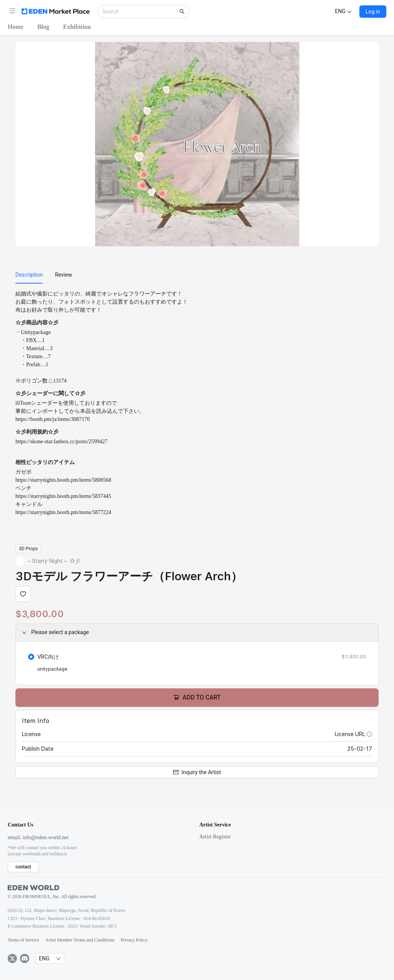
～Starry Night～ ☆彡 (53, 561)
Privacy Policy (134, 940)
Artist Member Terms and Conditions (80, 940)
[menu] (197, 275)
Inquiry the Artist (197, 772)
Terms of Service (23, 940)
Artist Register (215, 837)
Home (16, 27)
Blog (43, 27)
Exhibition (77, 27)
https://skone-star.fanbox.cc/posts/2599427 (62, 442)
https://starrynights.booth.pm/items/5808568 (63, 480)
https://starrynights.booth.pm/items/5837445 (63, 496)
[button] (12, 11)
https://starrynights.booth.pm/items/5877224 (63, 512)
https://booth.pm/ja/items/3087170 (53, 419)
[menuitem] (29, 275)
